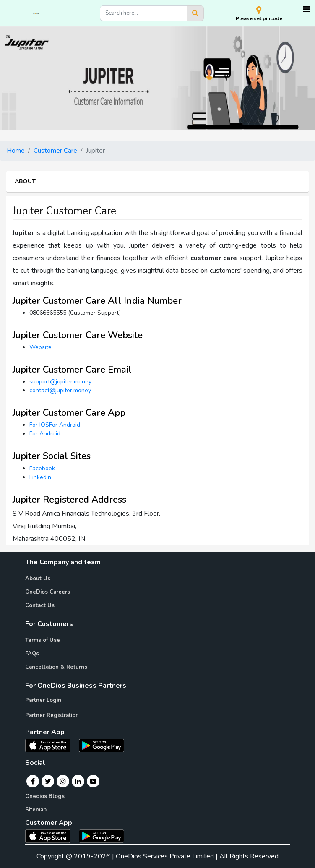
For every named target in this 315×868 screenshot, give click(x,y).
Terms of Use (43, 640)
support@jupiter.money (60, 382)
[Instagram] (63, 781)
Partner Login (43, 700)
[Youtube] (93, 781)
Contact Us (40, 605)
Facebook (42, 468)
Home (16, 151)
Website (40, 347)
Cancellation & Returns (56, 667)
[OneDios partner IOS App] (51, 745)
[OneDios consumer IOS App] (51, 836)
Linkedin (40, 477)
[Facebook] (33, 781)
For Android (45, 434)
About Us (38, 579)
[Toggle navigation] (306, 9)
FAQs (32, 654)
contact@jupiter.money (60, 390)
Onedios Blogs (45, 796)
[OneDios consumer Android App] (102, 836)
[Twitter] (48, 781)
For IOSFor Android (55, 425)
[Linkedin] (78, 781)
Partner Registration (52, 715)
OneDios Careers (48, 592)
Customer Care (55, 151)
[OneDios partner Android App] (102, 745)
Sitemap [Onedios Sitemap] (36, 810)
